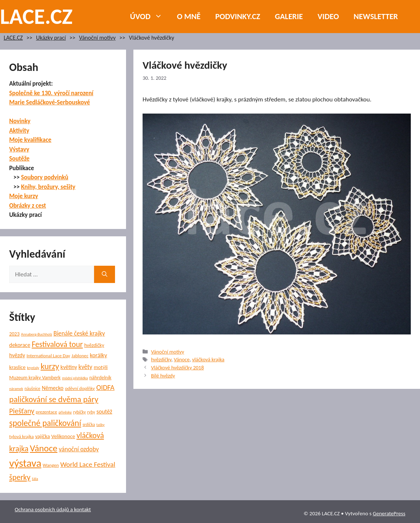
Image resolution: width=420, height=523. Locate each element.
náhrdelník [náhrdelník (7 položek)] (100, 378)
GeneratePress (389, 513)
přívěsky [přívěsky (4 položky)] (65, 412)
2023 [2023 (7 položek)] (14, 334)
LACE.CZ (36, 16)
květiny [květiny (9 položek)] (69, 367)
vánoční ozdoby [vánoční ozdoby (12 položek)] (79, 449)
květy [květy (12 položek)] (86, 367)
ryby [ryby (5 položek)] (91, 412)
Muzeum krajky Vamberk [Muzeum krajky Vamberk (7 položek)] (35, 378)
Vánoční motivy (97, 38)
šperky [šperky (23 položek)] (20, 477)
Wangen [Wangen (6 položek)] (51, 465)
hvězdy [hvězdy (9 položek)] (17, 355)
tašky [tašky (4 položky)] (100, 425)
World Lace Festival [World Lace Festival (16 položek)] (88, 464)
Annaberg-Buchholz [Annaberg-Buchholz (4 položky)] (37, 334)
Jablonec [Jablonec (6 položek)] (80, 356)
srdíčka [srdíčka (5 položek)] (89, 425)
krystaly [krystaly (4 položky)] (33, 368)
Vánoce (182, 359)
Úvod (150, 17)
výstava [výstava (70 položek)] (25, 463)
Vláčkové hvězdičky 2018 (177, 368)
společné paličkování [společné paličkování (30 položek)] (45, 423)
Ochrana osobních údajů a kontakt (53, 509)
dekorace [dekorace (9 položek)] (20, 345)
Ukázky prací (51, 38)
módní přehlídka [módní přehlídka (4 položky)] (75, 378)
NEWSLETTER (376, 16)
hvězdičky (161, 359)
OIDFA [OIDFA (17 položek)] (105, 387)
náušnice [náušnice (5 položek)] (33, 388)
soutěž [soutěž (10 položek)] (104, 411)
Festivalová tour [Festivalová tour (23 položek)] (57, 344)
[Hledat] (105, 275)
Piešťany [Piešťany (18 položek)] (22, 411)
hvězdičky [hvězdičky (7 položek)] (94, 345)
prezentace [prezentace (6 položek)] (46, 412)
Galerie (289, 16)
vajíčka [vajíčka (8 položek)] (43, 436)
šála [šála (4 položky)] (35, 479)
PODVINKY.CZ (238, 16)
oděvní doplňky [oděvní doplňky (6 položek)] (80, 388)
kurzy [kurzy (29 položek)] (50, 366)
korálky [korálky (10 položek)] (99, 355)
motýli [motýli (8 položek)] (101, 367)
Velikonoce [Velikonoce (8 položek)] (63, 436)
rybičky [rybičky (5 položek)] (80, 412)
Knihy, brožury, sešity (48, 187)
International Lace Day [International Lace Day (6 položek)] (48, 356)
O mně (189, 16)
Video (328, 16)
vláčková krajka (208, 359)
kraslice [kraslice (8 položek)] (17, 367)
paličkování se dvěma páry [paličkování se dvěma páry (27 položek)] (54, 399)
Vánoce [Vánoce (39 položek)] (44, 448)
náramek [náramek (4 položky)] (16, 389)
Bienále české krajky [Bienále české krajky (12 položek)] (79, 334)
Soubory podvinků (45, 177)
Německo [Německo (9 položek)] (53, 388)
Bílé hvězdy (163, 376)
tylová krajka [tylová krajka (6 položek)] (21, 437)
